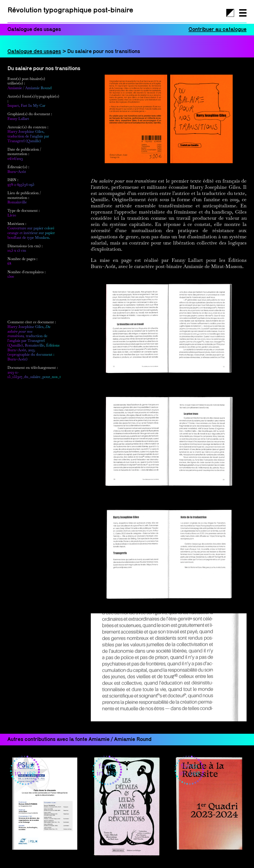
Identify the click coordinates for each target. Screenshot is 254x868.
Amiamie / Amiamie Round (30, 88)
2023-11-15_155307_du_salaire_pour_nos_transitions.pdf (45, 375)
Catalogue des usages (34, 52)
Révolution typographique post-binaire (70, 11)
